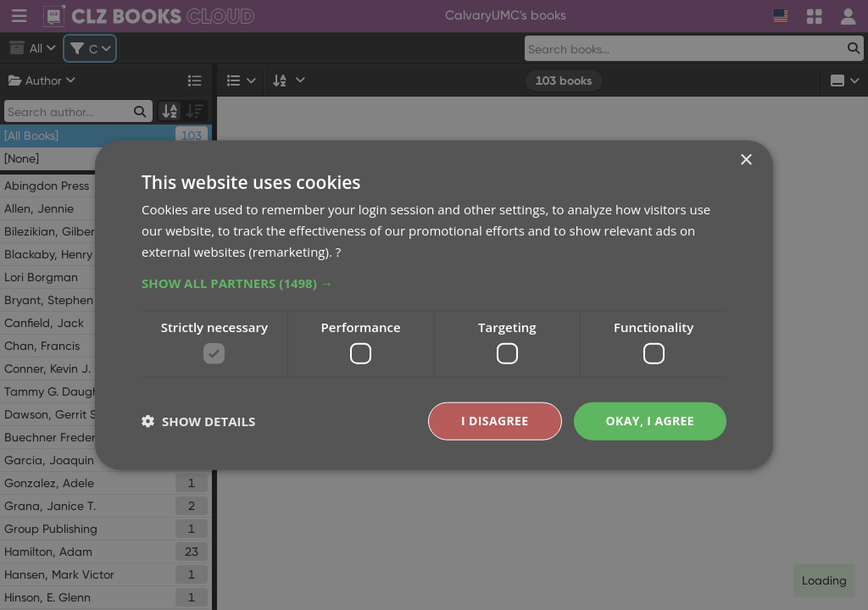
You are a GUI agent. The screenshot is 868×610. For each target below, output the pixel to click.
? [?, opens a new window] (338, 251)
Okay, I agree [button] (650, 421)
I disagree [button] (495, 421)
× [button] (746, 161)
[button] (434, 282)
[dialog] (434, 305)
